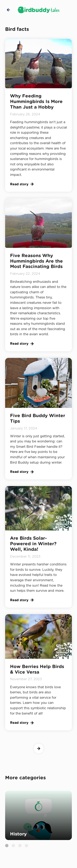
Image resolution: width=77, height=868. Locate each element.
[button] (7, 846)
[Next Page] (39, 748)
